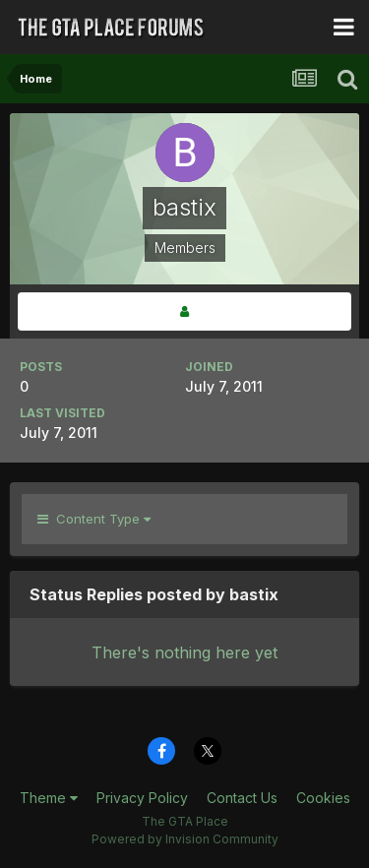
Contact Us (242, 798)
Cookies (323, 798)
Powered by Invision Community (185, 839)
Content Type (94, 519)
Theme (49, 798)
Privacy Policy (142, 798)
